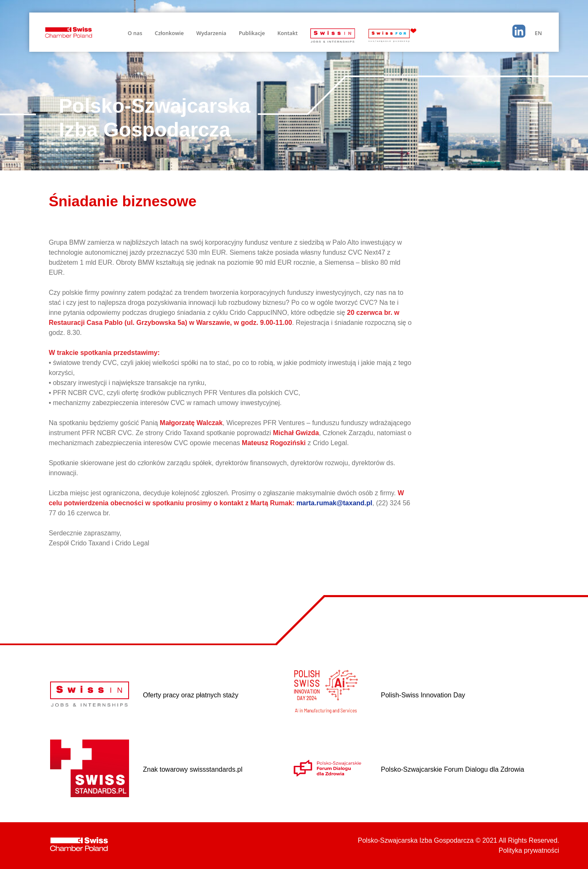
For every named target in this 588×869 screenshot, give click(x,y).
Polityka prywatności (529, 850)
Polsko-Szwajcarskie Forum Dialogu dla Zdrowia (452, 769)
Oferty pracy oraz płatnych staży (191, 695)
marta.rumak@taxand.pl (335, 503)
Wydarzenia (211, 33)
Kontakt (287, 33)
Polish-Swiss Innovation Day (423, 695)
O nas (135, 33)
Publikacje (252, 33)
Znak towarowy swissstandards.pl (193, 769)
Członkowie (170, 33)
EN (539, 33)
